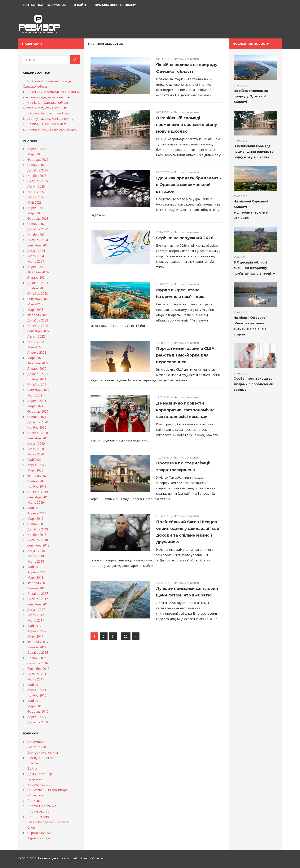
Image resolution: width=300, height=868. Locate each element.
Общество (35, 795)
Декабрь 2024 (38, 229)
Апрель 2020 (37, 465)
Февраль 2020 (38, 476)
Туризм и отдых (39, 838)
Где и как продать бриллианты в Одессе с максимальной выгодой (189, 185)
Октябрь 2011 (38, 674)
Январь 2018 (37, 588)
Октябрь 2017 (38, 599)
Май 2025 (34, 202)
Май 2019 (34, 508)
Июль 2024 (36, 256)
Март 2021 (35, 406)
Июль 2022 (36, 342)
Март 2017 (35, 636)
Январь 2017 (37, 647)
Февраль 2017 (38, 642)
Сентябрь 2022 (38, 331)
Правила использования (116, 5)
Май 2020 (34, 460)
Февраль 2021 (38, 411)
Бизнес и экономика (43, 752)
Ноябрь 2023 (37, 288)
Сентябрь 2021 (38, 390)
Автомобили (37, 742)
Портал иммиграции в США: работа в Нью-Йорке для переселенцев (186, 355)
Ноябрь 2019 (37, 486)
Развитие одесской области (48, 822)
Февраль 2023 (38, 315)
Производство (38, 811)
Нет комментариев (186, 59)
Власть (33, 763)
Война (32, 768)
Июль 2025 (36, 192)
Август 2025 (36, 186)
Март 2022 (35, 358)
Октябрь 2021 (38, 385)
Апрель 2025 (37, 208)
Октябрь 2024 (38, 240)
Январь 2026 (37, 165)
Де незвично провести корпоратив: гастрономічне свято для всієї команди (185, 410)
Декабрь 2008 (38, 722)
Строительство (39, 833)
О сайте (80, 5)
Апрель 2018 (37, 572)
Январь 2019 (37, 524)
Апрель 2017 (37, 631)
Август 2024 (36, 251)
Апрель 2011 (37, 690)
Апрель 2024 (37, 267)
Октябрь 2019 (38, 492)
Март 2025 (35, 213)
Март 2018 (35, 578)
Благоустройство (40, 758)
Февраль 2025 (38, 219)
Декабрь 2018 (38, 529)
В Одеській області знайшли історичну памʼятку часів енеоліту (254, 268)
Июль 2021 (36, 395)
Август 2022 (36, 336)
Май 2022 (34, 347)
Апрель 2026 (37, 149)
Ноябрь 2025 (37, 176)
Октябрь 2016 (38, 663)
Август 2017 (36, 610)
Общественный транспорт (47, 790)
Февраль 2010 (38, 711)
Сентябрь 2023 (38, 299)
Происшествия (38, 817)
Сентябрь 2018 (38, 545)
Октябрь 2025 (38, 181)
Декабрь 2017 (38, 594)
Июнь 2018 (36, 561)
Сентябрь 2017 (38, 604)
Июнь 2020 (36, 454)
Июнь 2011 (36, 679)
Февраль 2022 (38, 363)
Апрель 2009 (37, 717)
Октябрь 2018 (38, 540)
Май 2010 (34, 701)
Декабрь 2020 (38, 422)
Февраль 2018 (38, 583)
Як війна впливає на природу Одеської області (251, 96)
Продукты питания (42, 806)
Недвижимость (39, 785)
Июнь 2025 (36, 197)
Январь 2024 (37, 277)
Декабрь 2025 (38, 170)
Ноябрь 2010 (37, 695)
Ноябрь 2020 (37, 427)
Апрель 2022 (37, 352)
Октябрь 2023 (38, 294)
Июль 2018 (36, 556)
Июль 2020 (36, 449)
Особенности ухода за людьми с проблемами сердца (253, 384)
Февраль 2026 (38, 160)
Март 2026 (35, 154)
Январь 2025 (37, 224)
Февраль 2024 (38, 272)
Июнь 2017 (36, 620)
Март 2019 (35, 519)
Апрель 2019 (37, 513)
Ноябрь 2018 (37, 535)
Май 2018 (34, 567)
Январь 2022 (37, 369)
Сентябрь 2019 (38, 497)
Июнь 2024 (36, 261)
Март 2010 (35, 706)
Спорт (32, 827)
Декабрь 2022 (38, 320)
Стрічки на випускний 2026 (185, 238)
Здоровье (35, 779)
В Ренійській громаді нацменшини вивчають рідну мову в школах (187, 125)
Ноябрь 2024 (37, 235)
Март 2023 (35, 310)
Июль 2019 (36, 503)
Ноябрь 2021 (37, 379)
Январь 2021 (37, 417)
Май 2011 (34, 685)
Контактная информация (44, 5)
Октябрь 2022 (38, 326)
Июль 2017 (36, 615)
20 (126, 636)
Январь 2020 (37, 481)
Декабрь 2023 (38, 283)
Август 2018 (36, 551)
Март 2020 (35, 470)
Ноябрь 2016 (37, 658)
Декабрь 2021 (38, 374)
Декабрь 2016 (38, 653)
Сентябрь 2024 (38, 245)
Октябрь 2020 (38, 433)
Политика (35, 801)
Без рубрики (37, 747)
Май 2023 (34, 304)
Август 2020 (36, 444)
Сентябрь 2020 (38, 438)
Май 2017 (34, 626)
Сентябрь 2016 (38, 669)
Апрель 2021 (37, 401)
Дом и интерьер (40, 774)
